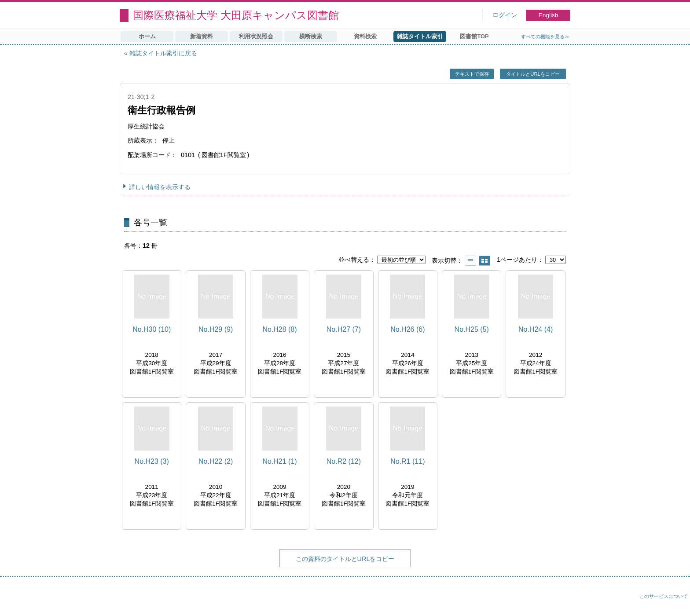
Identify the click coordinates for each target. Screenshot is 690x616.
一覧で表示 (470, 261)
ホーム (147, 36)
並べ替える (354, 260)
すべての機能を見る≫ (545, 37)
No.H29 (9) (216, 329)
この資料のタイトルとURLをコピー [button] (345, 559)
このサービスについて (664, 596)
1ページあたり (517, 260)
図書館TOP (474, 36)
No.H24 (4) (536, 329)
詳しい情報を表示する (160, 187)
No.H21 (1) (279, 461)
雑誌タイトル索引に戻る (163, 53)
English (549, 15)
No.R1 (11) (407, 461)
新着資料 (202, 36)
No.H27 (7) (344, 329)
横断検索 (311, 36)
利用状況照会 (256, 36)
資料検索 (365, 36)
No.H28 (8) (279, 329)
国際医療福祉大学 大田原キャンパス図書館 (236, 15)
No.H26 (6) (407, 329)
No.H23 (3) (152, 461)
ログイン (505, 15)
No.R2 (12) (344, 461)
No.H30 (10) (152, 329)
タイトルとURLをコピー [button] (533, 74)
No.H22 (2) (216, 461)
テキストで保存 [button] (472, 74)
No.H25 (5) (472, 329)
